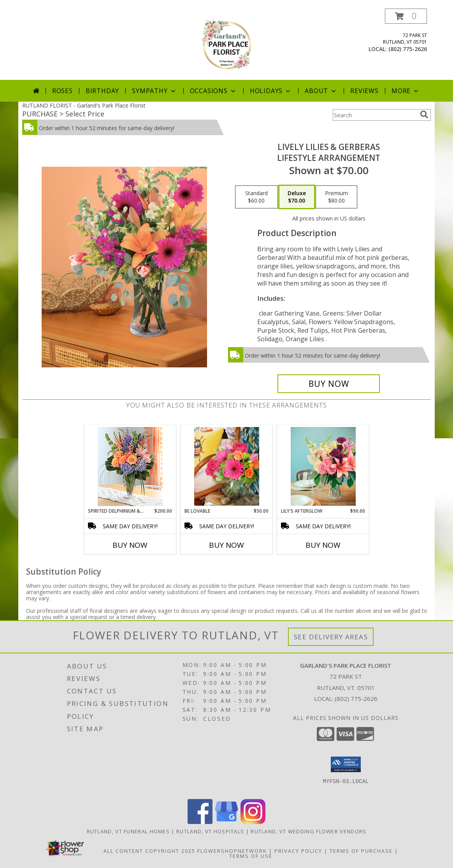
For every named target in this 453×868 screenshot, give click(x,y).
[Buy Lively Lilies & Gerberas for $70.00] (329, 384)
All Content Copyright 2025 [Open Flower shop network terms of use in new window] (149, 851)
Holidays (271, 91)
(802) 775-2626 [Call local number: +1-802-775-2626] (408, 49)
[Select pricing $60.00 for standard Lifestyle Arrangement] (256, 197)
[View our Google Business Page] (226, 822)
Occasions (213, 91)
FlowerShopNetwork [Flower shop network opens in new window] (232, 851)
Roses (62, 91)
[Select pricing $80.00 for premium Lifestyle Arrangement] (336, 197)
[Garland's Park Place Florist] (226, 44)
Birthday (102, 91)
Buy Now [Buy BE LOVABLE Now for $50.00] (226, 545)
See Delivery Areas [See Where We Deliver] (331, 637)
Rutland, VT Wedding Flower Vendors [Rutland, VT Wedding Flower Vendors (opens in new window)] (308, 831)
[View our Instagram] (253, 822)
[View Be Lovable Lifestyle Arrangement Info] (227, 466)
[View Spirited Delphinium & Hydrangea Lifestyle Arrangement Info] (130, 467)
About (321, 91)
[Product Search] (375, 115)
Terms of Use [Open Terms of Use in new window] (251, 856)
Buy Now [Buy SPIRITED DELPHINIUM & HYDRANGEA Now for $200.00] (130, 545)
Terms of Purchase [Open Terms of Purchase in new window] (361, 851)
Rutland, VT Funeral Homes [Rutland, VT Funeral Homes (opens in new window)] (128, 831)
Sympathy (154, 91)
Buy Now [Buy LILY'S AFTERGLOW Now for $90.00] (323, 545)
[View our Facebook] (200, 822)
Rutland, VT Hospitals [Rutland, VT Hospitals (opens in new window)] (210, 831)
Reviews (364, 91)
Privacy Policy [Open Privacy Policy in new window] (298, 851)
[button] (406, 16)
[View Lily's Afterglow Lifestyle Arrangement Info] (323, 466)
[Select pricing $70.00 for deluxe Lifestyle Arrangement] (297, 197)
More (406, 91)
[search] (424, 115)
